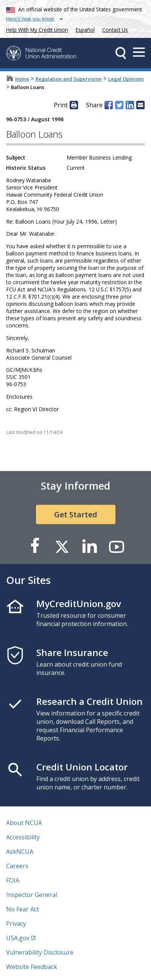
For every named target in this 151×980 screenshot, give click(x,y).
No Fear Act (23, 909)
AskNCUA (20, 852)
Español (85, 30)
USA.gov (18, 938)
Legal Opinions (126, 79)
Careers (17, 866)
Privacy (16, 924)
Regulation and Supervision (69, 79)
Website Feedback (32, 967)
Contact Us (115, 30)
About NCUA (24, 823)
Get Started (76, 514)
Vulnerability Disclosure (40, 952)
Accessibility (23, 837)
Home (22, 79)
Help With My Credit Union (36, 29)
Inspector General (32, 895)
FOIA (13, 880)
